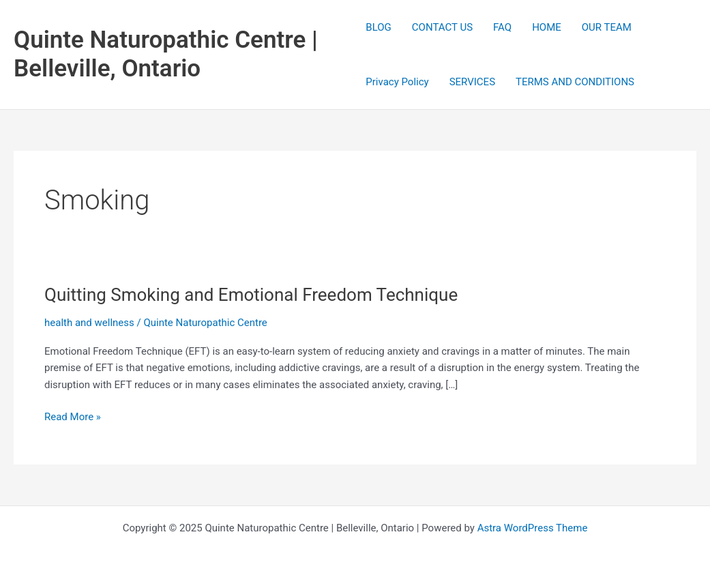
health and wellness (89, 323)
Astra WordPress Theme (533, 528)
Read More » (73, 417)
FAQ (502, 27)
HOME (547, 27)
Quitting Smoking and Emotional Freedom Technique (251, 295)
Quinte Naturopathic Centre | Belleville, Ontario (166, 54)
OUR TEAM (607, 27)
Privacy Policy (397, 82)
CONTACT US (442, 27)
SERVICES (472, 82)
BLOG (379, 27)
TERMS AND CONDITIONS (575, 82)
